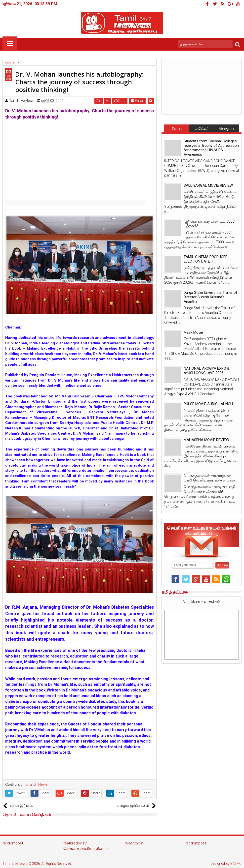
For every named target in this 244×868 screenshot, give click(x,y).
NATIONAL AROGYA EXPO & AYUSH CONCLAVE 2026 (207, 371)
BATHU (236, 864)
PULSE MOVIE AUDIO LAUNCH (208, 404)
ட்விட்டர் (202, 128)
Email (137, 101)
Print (120, 101)
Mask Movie (193, 332)
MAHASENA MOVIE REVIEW (206, 440)
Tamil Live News (15, 864)
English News (37, 784)
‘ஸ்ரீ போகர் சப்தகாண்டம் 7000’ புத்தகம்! (209, 224)
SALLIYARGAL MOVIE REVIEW (208, 185)
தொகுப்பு (226, 128)
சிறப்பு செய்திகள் (176, 129)
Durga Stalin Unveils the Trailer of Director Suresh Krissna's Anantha (210, 297)
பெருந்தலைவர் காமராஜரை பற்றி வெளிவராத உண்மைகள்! (210, 478)
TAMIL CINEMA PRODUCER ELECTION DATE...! (206, 259)
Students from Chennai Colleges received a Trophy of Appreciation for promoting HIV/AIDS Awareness (211, 148)
